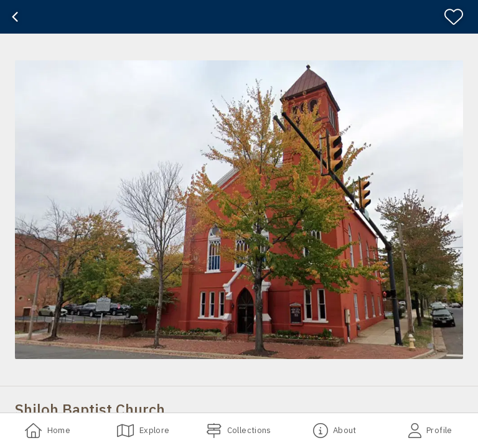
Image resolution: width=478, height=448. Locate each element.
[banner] (239, 17)
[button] (239, 210)
